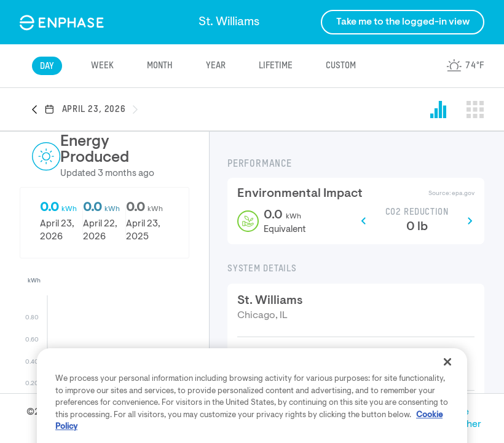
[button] (38, 110)
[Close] (447, 397)
